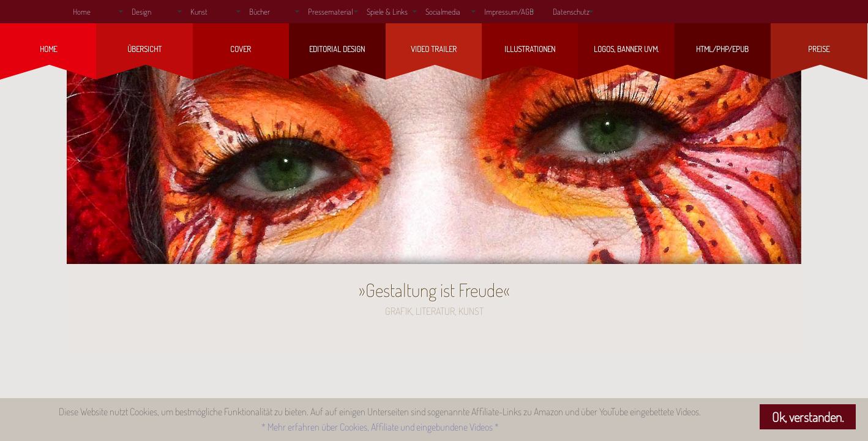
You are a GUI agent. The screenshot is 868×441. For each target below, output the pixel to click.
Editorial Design (337, 49)
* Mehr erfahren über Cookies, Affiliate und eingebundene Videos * (380, 427)
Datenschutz (571, 12)
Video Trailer (434, 49)
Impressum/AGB (509, 12)
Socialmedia (443, 12)
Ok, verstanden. (808, 417)
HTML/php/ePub (722, 49)
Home (82, 12)
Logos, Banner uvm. (626, 49)
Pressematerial (330, 12)
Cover (241, 49)
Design (141, 12)
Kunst (199, 12)
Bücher (260, 12)
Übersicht (144, 49)
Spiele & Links (387, 12)
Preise (819, 49)
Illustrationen (530, 49)
